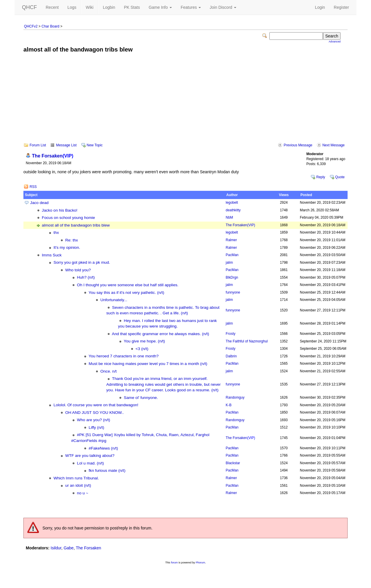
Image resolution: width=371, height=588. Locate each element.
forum (174, 563)
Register (341, 7)
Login (320, 7)
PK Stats (132, 7)
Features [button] (191, 7)
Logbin (109, 7)
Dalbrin (231, 356)
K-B (229, 405)
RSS (33, 187)
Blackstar (233, 463)
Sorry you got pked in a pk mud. (82, 262)
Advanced (335, 42)
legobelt (232, 203)
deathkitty (233, 210)
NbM (229, 217)
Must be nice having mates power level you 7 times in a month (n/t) (148, 364)
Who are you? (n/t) (94, 420)
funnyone (233, 292)
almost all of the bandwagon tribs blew (76, 225)
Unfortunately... (114, 300)
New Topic (95, 145)
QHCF (29, 7)
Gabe (69, 548)
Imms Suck (52, 255)
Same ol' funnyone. (141, 398)
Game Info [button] (160, 7)
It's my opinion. (67, 247)
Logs (72, 7)
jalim (229, 263)
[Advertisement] (185, 102)
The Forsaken (53, 156)
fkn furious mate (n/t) (107, 470)
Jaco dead (39, 203)
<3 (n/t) (142, 349)
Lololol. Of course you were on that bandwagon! (96, 405)
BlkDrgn (232, 277)
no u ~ (83, 493)
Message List (66, 145)
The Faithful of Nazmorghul (247, 341)
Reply (321, 177)
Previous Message (298, 145)
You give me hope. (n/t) (145, 341)
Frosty (231, 334)
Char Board (51, 26)
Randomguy (235, 397)
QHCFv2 (31, 26)
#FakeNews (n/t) (103, 448)
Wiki (90, 7)
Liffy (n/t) (96, 427)
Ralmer (231, 240)
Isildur (56, 548)
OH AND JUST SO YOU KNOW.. (95, 413)
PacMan (232, 255)
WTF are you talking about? (90, 456)
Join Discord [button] (223, 7)
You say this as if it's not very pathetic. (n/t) (126, 293)
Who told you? (78, 270)
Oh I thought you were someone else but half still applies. (128, 285)
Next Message (334, 145)
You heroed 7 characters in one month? (124, 356)
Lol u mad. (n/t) (90, 463)
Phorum (200, 563)
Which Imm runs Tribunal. (76, 478)
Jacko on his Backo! (60, 210)
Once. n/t (108, 371)
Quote (340, 177)
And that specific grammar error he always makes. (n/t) (160, 334)
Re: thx (72, 240)
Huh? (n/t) (86, 277)
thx (56, 233)
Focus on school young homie (69, 218)
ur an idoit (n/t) (78, 485)
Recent (52, 7)
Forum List (38, 145)
